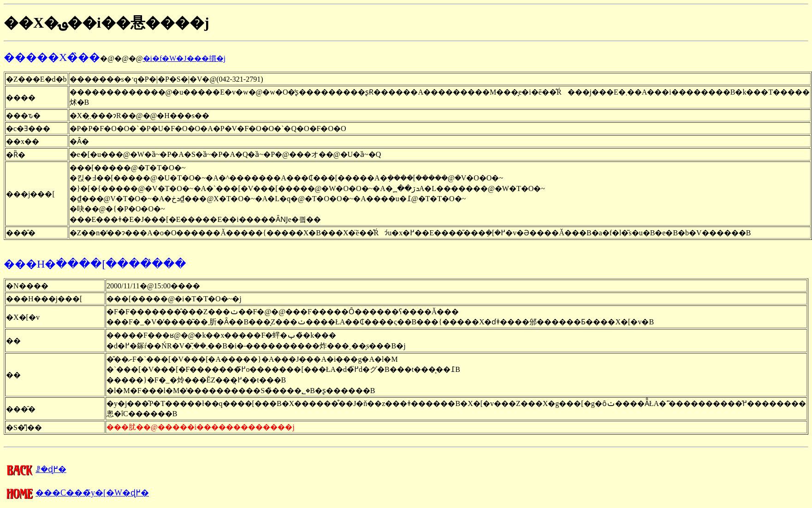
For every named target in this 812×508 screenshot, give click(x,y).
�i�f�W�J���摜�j (184, 58)
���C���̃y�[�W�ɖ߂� (76, 493)
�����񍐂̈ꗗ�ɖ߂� (35, 469)
